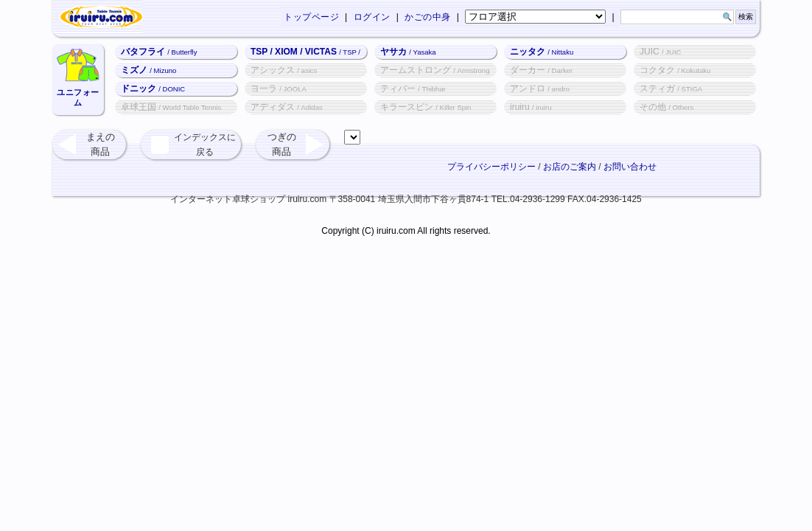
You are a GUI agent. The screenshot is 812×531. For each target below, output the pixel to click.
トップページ (311, 17)
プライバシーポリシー (491, 167)
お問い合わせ (630, 167)
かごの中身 (428, 17)
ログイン (372, 17)
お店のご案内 (570, 167)
